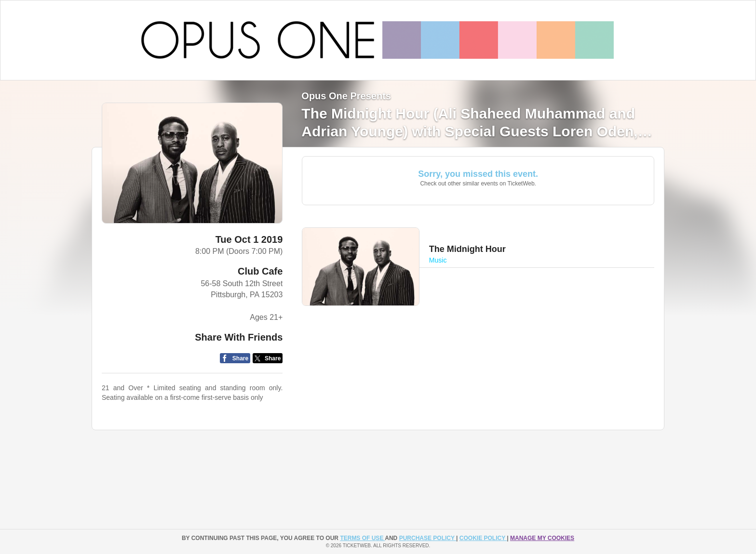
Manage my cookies (542, 538)
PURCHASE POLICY (428, 538)
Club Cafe (260, 271)
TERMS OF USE (362, 538)
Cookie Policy (483, 538)
